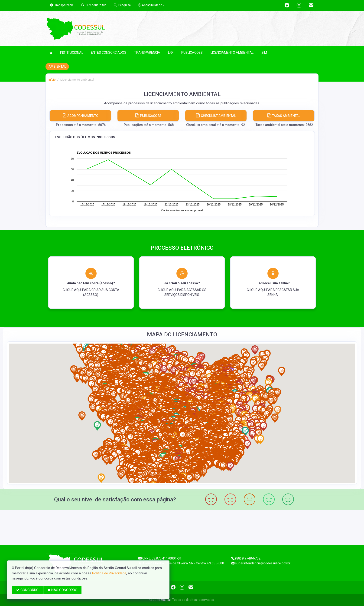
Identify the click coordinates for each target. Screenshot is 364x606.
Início (52, 80)
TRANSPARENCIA (147, 53)
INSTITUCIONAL (72, 53)
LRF (171, 53)
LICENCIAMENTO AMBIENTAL (232, 53)
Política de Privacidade (109, 573)
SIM (264, 53)
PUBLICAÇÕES (192, 53)
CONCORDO (27, 590)
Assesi (166, 600)
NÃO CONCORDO (62, 590)
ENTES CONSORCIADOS (109, 53)
